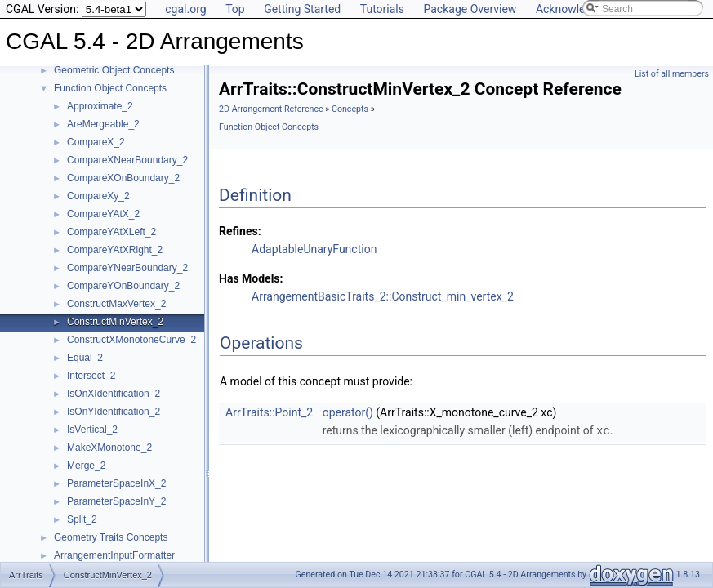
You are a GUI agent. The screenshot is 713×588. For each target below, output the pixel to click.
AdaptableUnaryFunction (314, 249)
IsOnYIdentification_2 (114, 412)
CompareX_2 (96, 142)
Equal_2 (85, 358)
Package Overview (470, 9)
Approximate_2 (100, 106)
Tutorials (382, 9)
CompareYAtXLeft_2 (111, 232)
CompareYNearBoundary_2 (127, 268)
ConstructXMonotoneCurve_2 (131, 340)
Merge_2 (86, 465)
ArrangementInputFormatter (114, 555)
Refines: (240, 231)
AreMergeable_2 (103, 124)
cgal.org (185, 9)
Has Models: (251, 278)
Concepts (350, 109)
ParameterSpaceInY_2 (116, 501)
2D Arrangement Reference (271, 109)
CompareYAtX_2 (103, 214)
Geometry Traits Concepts (111, 537)
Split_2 (82, 519)
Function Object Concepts (110, 88)
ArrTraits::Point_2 (269, 412)
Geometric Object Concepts (114, 70)
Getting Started (302, 9)
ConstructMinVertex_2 (115, 322)
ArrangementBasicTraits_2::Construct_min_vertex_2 (383, 296)
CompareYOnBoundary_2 (123, 286)
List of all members (672, 74)
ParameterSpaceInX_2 (116, 483)
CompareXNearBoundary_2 (127, 160)
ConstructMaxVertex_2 (116, 304)
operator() (348, 412)
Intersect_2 (91, 376)
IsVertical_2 (92, 430)
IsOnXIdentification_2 (114, 394)
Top (235, 9)
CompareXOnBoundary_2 (123, 178)
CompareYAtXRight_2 (115, 250)
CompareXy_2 (98, 196)
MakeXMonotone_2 (109, 448)
